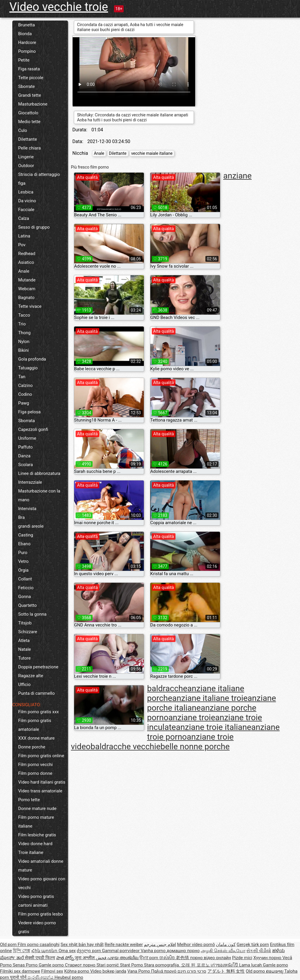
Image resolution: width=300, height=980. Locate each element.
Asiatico (26, 262)
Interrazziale (30, 482)
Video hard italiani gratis (42, 782)
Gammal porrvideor (121, 951)
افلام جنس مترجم (160, 945)
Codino (25, 394)
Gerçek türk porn (253, 945)
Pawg (24, 403)
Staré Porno (132, 965)
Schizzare (28, 632)
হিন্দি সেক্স (22, 951)
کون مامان (226, 945)
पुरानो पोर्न (19, 977)
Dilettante (28, 139)
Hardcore (27, 43)
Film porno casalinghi (39, 945)
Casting (26, 535)
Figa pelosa (29, 412)
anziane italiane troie (210, 698)
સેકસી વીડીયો (259, 951)
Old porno (256, 971)
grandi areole (31, 526)
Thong (24, 333)
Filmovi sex (52, 971)
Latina (24, 236)
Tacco (24, 315)
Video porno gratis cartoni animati (36, 901)
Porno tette (29, 800)
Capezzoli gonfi (33, 429)
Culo (23, 130)
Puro (23, 553)
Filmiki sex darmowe (20, 971)
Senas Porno (26, 965)
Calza (24, 218)
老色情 (183, 958)
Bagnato (26, 298)
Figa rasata (29, 69)
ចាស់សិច (168, 958)
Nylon (24, 342)
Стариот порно (81, 965)
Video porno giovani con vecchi (42, 883)
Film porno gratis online (41, 756)
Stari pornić (108, 965)
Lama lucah (251, 965)
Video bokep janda (108, 971)
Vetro (23, 561)
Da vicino (27, 201)
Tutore (24, 658)
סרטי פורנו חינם (192, 971)
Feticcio (26, 588)
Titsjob (25, 623)
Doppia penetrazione (38, 667)
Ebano (24, 544)
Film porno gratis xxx (39, 712)
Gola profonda (32, 359)
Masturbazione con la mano (39, 495)
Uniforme (27, 438)
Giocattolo (28, 113)
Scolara (25, 465)
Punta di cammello (36, 693)
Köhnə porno (77, 971)
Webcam (27, 289)
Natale (25, 649)
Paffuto (25, 447)
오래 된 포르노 (196, 965)
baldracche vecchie (126, 747)
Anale (24, 271)
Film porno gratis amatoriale (35, 725)
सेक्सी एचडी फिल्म (40, 958)
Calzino (25, 385)
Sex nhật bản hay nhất (82, 945)
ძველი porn (89, 951)
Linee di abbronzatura (39, 473)
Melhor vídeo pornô (196, 945)
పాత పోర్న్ (65, 958)
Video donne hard (35, 844)
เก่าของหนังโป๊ (225, 965)
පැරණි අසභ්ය (41, 977)
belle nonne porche (195, 747)
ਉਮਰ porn (149, 958)
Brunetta (27, 25)
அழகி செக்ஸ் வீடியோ (223, 951)
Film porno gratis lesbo (41, 914)
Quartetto (27, 605)
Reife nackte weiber (124, 945)
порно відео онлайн (210, 958)
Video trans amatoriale (40, 791)
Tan (22, 377)
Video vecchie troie (59, 7)
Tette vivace (30, 306)
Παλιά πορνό (164, 971)
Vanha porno (154, 951)
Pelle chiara (29, 148)
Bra (21, 517)
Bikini (23, 350)
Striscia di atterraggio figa (39, 179)
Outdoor (26, 166)
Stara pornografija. (163, 965)
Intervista (27, 509)
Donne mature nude (37, 809)
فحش (102, 958)
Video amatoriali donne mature (41, 866)
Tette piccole (31, 78)
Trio (22, 324)
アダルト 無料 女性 (226, 971)
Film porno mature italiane (36, 822)
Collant (25, 579)
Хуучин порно (268, 958)
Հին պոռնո (45, 951)
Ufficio (24, 685)
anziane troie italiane (213, 727)
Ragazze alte (31, 676)
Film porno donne (35, 773)
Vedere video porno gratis (37, 927)
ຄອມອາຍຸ (275, 971)
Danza (24, 456)
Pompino (27, 51)
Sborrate (27, 86)
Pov (22, 245)
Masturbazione (33, 104)
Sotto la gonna (32, 614)
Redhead (27, 254)
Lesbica (26, 192)
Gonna (25, 597)
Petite (24, 60)
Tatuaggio (28, 368)
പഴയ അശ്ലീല (123, 958)
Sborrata (27, 421)
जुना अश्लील (85, 958)
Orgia (23, 570)
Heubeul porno (69, 977)
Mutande (27, 280)
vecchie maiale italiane (152, 153)
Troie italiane (31, 852)
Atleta (24, 641)
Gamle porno (52, 965)
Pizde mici (242, 958)
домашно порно (183, 951)
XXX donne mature (36, 738)
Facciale (26, 210)
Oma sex (67, 951)
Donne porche (32, 747)
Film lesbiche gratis (37, 835)
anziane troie (192, 717)
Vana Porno (139, 971)
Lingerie (26, 157)
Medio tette (29, 122)
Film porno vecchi (35, 765)
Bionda (25, 34)
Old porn (9, 945)
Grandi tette (30, 95)
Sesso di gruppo (34, 227)
